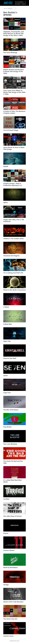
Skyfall (6, 166)
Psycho (6, 533)
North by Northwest (10, 567)
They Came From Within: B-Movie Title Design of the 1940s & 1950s (14, 92)
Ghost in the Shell (10, 358)
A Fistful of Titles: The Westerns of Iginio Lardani (14, 112)
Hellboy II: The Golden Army (13, 238)
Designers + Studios (20, 4)
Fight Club (7, 341)
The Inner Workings (10, 52)
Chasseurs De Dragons (11, 256)
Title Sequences (19, 2)
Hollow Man (8, 324)
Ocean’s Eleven (9, 550)
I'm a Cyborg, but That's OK (13, 273)
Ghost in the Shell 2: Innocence (14, 290)
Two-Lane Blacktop (10, 444)
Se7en (6, 375)
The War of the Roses (11, 410)
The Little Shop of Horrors (12, 516)
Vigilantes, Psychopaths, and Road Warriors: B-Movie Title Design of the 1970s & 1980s (14, 33)
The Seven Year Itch (10, 619)
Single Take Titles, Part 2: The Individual (14, 220)
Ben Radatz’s (10, 12)
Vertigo (6, 585)
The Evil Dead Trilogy (11, 130)
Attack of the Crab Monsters (13, 602)
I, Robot (6, 307)
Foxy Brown (7, 427)
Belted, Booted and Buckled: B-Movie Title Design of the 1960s (14, 71)
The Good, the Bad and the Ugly (13, 462)
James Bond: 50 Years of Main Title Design (14, 148)
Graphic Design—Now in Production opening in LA (12, 184)
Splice (6, 202)
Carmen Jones (8, 636)
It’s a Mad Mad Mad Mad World (12, 481)
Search (25, 2)
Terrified (6, 499)
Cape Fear (7, 393)
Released (12, 8)
